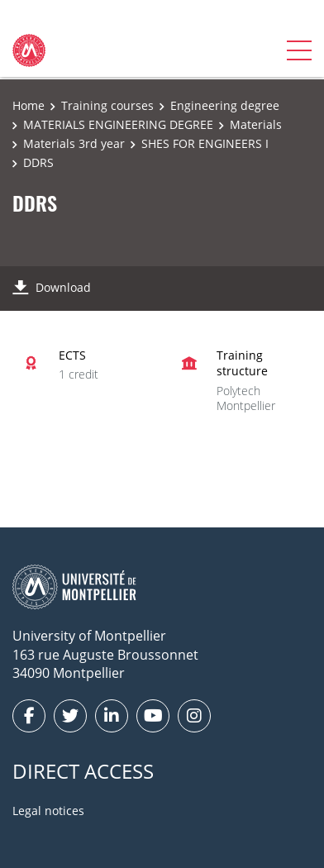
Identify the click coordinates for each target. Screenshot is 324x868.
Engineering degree (225, 105)
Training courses (107, 105)
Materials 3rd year (74, 143)
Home (29, 105)
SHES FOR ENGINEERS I (205, 143)
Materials (256, 124)
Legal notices (48, 811)
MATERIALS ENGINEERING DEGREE (118, 124)
